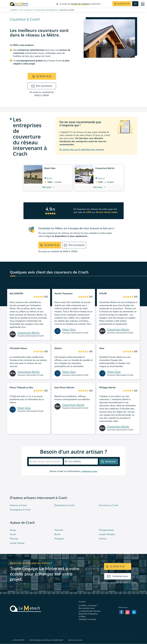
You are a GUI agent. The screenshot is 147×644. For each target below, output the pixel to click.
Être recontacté (42, 86)
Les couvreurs (26, 10)
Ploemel (59, 530)
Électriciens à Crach (64, 505)
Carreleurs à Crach (109, 505)
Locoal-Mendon (107, 534)
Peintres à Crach (18, 505)
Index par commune (75, 640)
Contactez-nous (118, 576)
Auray (13, 530)
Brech (57, 534)
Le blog (82, 616)
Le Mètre (14, 10)
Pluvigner (59, 539)
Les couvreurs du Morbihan (46, 10)
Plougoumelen (106, 530)
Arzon (13, 534)
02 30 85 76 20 (42, 76)
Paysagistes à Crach (20, 510)
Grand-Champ (17, 543)
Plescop (14, 539)
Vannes (103, 539)
